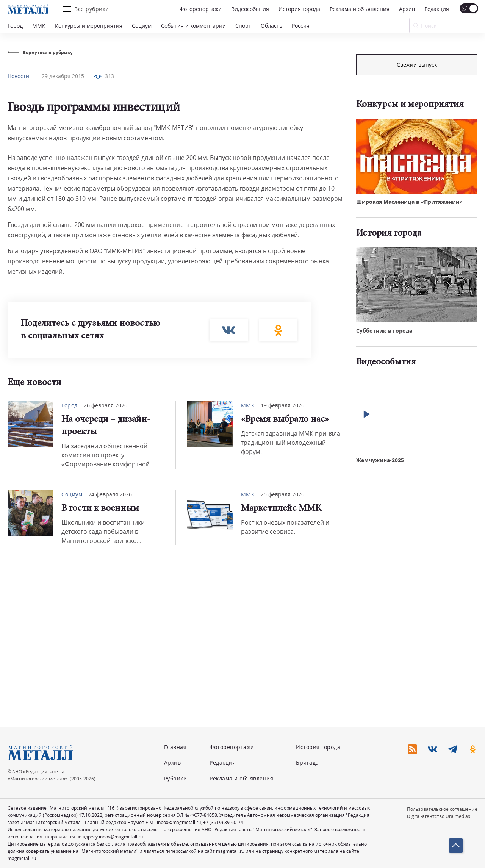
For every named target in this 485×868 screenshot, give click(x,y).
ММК (39, 26)
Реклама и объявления (360, 9)
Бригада (307, 762)
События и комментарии (193, 26)
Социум (142, 26)
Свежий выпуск (417, 193)
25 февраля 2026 (282, 494)
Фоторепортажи (201, 9)
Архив (407, 9)
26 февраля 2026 (106, 405)
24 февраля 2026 (110, 494)
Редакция (437, 9)
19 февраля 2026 (282, 405)
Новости (18, 76)
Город (15, 26)
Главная (175, 747)
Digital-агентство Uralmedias (439, 816)
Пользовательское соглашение (442, 809)
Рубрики (176, 778)
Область (271, 26)
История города (299, 9)
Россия (301, 26)
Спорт (243, 26)
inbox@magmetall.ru (179, 822)
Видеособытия (250, 9)
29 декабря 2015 (63, 76)
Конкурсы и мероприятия (89, 26)
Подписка (417, 65)
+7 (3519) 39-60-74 (223, 822)
